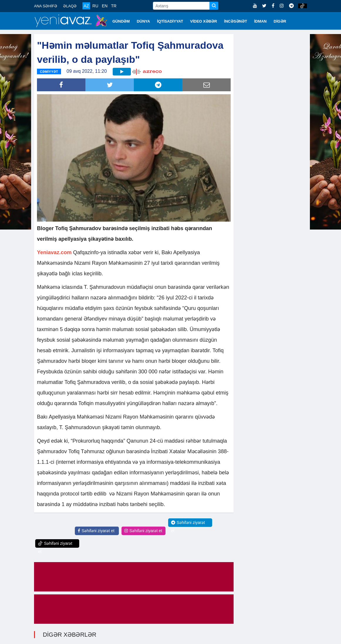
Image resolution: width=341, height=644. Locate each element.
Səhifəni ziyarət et (96, 531)
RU (95, 6)
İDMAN (260, 21)
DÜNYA (143, 21)
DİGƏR (280, 21)
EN (105, 6)
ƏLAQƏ (70, 6)
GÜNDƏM (121, 21)
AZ (86, 6)
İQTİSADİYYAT (170, 21)
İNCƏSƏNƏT (236, 21)
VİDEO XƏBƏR (204, 21)
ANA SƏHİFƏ (46, 6)
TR (114, 6)
